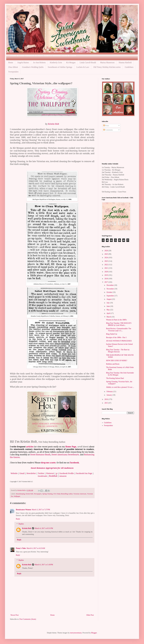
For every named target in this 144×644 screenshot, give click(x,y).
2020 (107, 272)
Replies (21, 524)
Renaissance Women (23, 510)
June (108, 306)
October (110, 292)
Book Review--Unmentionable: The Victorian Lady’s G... (119, 330)
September (110, 296)
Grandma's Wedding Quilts (33, 67)
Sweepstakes (13, 72)
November (110, 289)
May (108, 310)
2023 (107, 261)
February (110, 392)
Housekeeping (20, 494)
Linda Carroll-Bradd (88, 63)
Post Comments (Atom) (28, 619)
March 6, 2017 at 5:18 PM (44, 565)
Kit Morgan (71, 63)
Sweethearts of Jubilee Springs (60, 67)
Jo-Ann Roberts (39, 63)
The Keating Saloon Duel (115, 378)
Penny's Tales (21, 548)
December (110, 285)
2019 (107, 275)
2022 (107, 265)
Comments (108, 130)
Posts (106, 126)
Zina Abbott (13, 67)
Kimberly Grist (56, 63)
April (109, 313)
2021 (107, 268)
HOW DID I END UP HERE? (117, 361)
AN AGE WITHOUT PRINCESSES (119, 341)
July (108, 303)
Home (11, 63)
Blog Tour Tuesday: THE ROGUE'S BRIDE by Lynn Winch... (119, 324)
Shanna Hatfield (125, 63)
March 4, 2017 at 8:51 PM (44, 528)
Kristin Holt (54, 124)
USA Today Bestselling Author (63, 494)
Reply (18, 519)
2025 (107, 254)
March (109, 317)
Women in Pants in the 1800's (116, 320)
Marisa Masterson (107, 63)
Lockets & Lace (83, 67)
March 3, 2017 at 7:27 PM (41, 510)
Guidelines (129, 67)
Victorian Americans (80, 494)
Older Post (90, 615)
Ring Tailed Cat (112, 334)
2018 (107, 279)
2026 (107, 251)
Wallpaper (17, 496)
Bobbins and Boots (113, 364)
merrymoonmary (76, 633)
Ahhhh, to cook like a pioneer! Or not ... (120, 387)
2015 (107, 403)
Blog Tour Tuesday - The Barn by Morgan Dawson (118, 351)
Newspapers (38, 494)
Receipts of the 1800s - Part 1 (116, 337)
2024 (107, 258)
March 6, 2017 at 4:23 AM (36, 548)
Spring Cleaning (47, 494)
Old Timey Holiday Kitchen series (107, 67)
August (109, 299)
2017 (107, 282)
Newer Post (15, 615)
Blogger (94, 633)
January (109, 395)
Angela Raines (23, 63)
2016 (107, 399)
